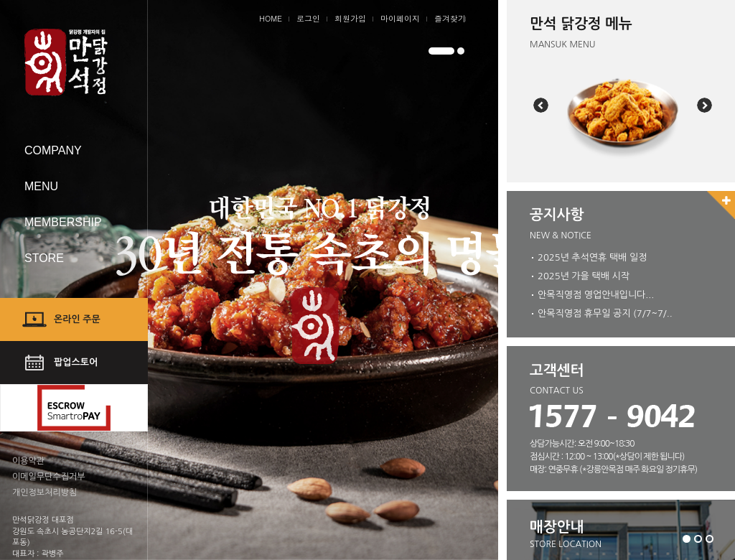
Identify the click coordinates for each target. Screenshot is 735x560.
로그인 (308, 18)
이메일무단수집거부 (49, 477)
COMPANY (53, 150)
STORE (44, 258)
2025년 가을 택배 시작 (584, 276)
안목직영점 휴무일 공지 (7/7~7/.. (605, 313)
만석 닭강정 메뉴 (581, 24)
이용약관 (28, 461)
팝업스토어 (76, 362)
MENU (41, 186)
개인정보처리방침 (45, 493)
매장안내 (557, 527)
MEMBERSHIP (63, 222)
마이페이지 (400, 18)
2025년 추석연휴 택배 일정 (592, 257)
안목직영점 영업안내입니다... (596, 295)
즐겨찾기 (450, 18)
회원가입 (350, 18)
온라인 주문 (77, 319)
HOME (271, 18)
